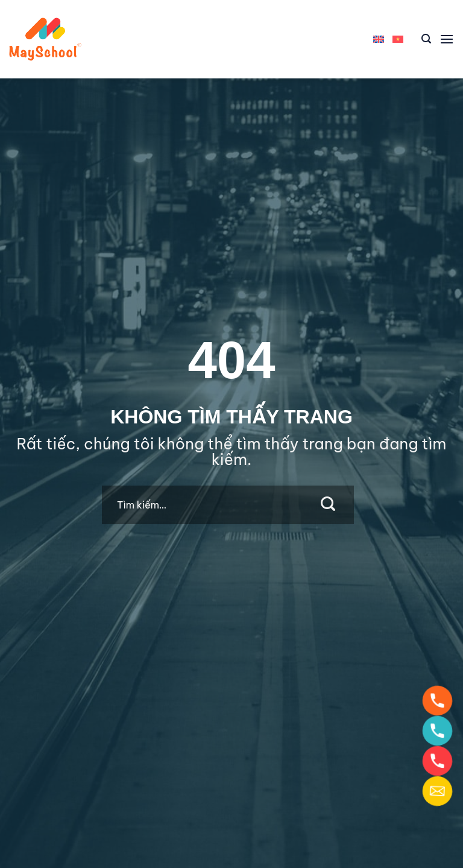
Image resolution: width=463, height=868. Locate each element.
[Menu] (447, 39)
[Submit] (328, 505)
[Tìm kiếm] (426, 39)
